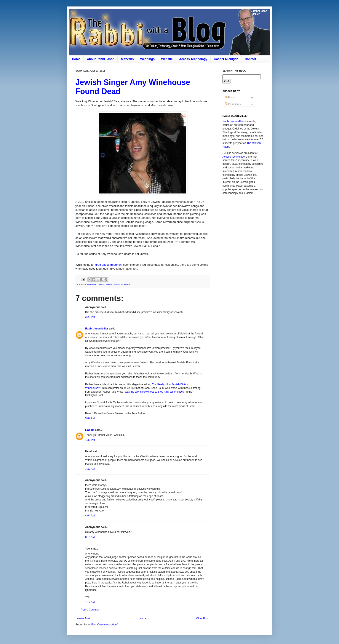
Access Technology (193, 59)
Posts (230, 97)
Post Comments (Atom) (105, 625)
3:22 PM (90, 317)
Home (76, 59)
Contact (250, 59)
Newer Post (83, 618)
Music (117, 284)
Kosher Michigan (226, 59)
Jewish (109, 284)
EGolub (90, 430)
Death (101, 284)
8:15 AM (90, 537)
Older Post (202, 618)
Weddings (148, 59)
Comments (233, 104)
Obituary (126, 284)
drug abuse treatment (109, 265)
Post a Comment (90, 610)
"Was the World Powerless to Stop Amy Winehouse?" (154, 392)
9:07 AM (90, 418)
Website (167, 59)
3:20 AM (90, 469)
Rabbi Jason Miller (97, 329)
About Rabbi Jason (101, 59)
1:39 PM (90, 440)
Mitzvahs (127, 59)
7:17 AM (90, 602)
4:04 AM (90, 516)
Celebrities (91, 284)
